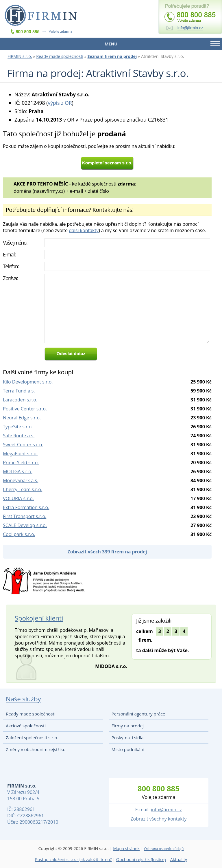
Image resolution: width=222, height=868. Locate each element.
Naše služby (23, 699)
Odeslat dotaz (71, 354)
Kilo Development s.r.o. (28, 382)
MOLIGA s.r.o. (18, 471)
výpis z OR (60, 103)
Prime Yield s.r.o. (21, 463)
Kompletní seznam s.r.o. (107, 163)
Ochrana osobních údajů (164, 849)
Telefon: (11, 266)
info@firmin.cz (166, 810)
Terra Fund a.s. (19, 391)
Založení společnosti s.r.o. (32, 737)
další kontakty (84, 230)
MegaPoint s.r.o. (20, 454)
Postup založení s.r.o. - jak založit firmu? (73, 859)
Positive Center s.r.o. (25, 409)
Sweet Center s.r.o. (23, 445)
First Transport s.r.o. (25, 516)
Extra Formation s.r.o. (26, 507)
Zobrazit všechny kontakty (158, 819)
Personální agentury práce (138, 714)
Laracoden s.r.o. (20, 400)
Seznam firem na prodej (112, 56)
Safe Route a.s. (19, 436)
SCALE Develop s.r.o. (25, 525)
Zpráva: (10, 278)
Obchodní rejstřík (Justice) (141, 859)
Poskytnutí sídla (128, 737)
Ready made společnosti (60, 56)
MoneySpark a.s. (21, 480)
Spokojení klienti (39, 618)
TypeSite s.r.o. (18, 427)
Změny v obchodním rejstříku (36, 749)
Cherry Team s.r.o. (23, 489)
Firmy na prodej (128, 726)
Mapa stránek (126, 848)
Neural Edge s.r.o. (22, 418)
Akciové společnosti (26, 726)
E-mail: (9, 254)
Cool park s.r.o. (19, 534)
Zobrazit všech (107, 552)
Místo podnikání (128, 749)
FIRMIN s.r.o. (20, 56)
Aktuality (179, 859)
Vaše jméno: (15, 243)
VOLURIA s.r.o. (18, 498)
